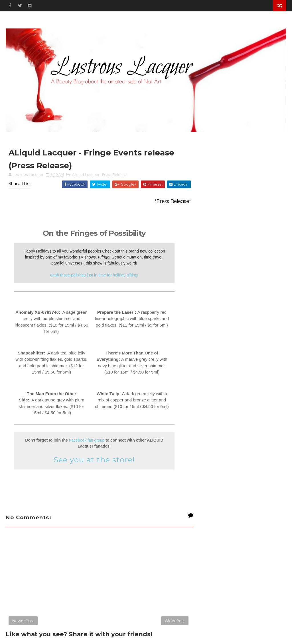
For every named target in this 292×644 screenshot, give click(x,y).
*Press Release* (173, 201)
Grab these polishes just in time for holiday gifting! (94, 275)
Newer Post (23, 621)
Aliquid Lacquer (86, 175)
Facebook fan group (87, 440)
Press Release (114, 175)
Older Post (175, 621)
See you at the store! (94, 460)
